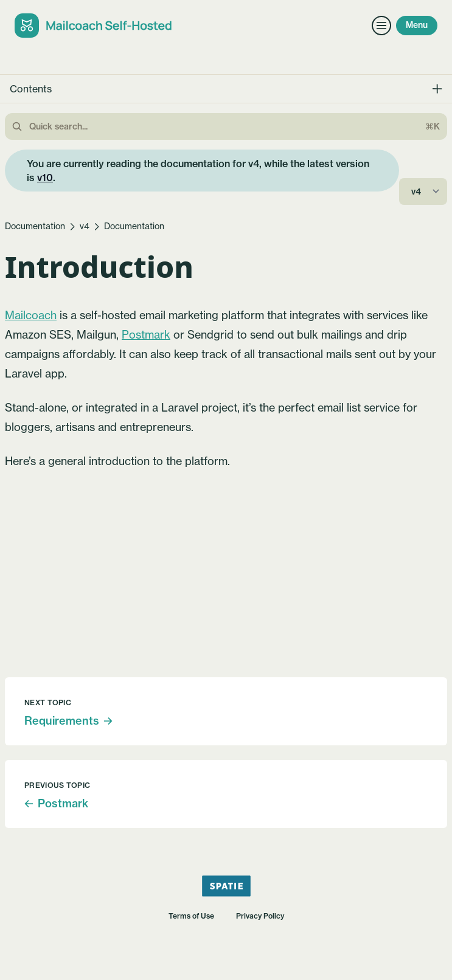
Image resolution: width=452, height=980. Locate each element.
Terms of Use (191, 916)
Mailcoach (31, 315)
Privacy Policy (260, 916)
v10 (45, 178)
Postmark (146, 335)
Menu (417, 25)
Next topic (48, 702)
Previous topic (57, 785)
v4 (85, 226)
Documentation (35, 226)
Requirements (68, 721)
